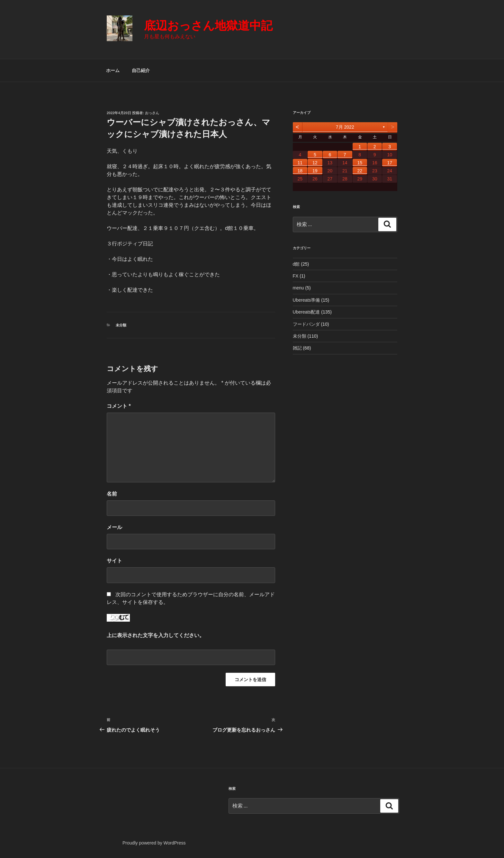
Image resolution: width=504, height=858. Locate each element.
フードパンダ (306, 324)
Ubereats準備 (306, 300)
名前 (112, 494)
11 (300, 163)
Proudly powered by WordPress (154, 843)
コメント (119, 406)
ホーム (113, 70)
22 (360, 171)
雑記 (297, 348)
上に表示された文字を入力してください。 (156, 635)
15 (360, 163)
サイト (114, 561)
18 (300, 171)
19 (315, 171)
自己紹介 (141, 70)
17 (390, 163)
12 (315, 163)
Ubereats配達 (306, 312)
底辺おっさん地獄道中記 (208, 26)
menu (298, 288)
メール (114, 527)
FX (296, 276)
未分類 (121, 325)
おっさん (152, 113)
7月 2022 (345, 127)
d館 (296, 264)
